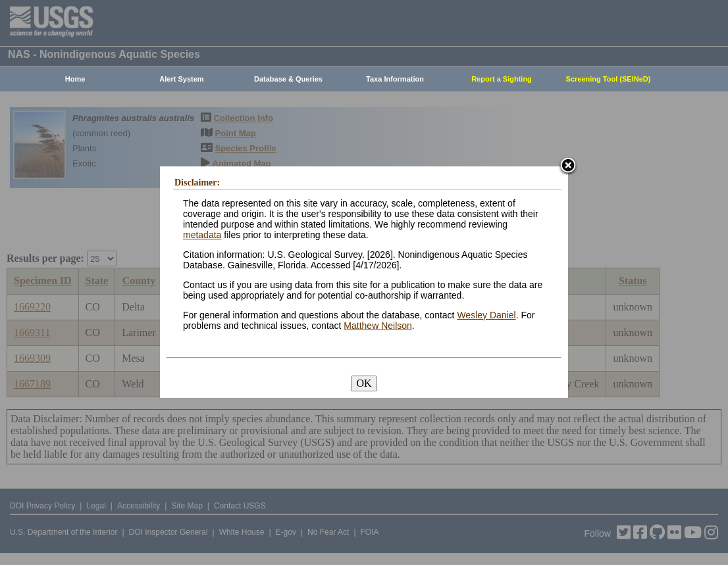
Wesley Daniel (486, 315)
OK (364, 383)
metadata (202, 235)
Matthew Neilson (378, 326)
